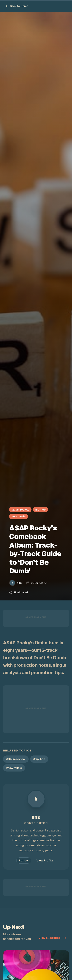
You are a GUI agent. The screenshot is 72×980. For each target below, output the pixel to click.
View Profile (45, 860)
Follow (24, 860)
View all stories (53, 938)
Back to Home (17, 6)
